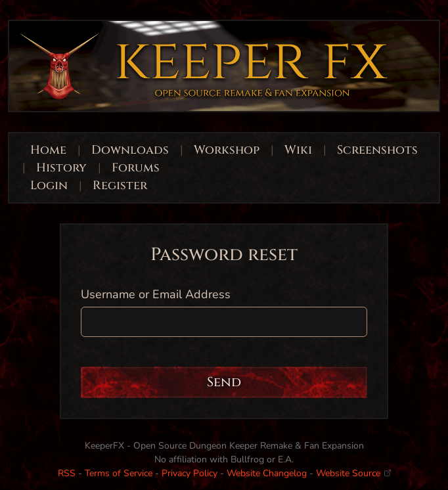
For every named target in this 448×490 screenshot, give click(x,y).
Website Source (353, 473)
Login (51, 186)
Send (224, 382)
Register (120, 186)
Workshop (227, 150)
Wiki (298, 150)
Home (48, 150)
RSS (67, 473)
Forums (136, 168)
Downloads (130, 150)
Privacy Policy (190, 473)
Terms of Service (119, 473)
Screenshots (377, 150)
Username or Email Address (156, 294)
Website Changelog (267, 473)
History (61, 168)
